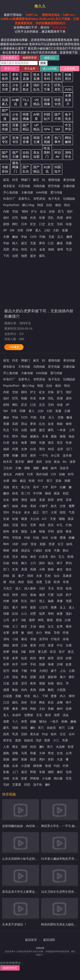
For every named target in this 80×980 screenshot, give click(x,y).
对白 (24, 595)
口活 (6, 702)
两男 (32, 652)
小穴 (33, 563)
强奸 (70, 211)
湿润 (60, 658)
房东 (51, 525)
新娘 (24, 759)
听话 (53, 652)
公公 (24, 614)
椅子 (60, 563)
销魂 (42, 531)
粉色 (15, 493)
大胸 (18, 468)
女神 (24, 449)
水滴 (15, 778)
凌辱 (15, 633)
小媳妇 (38, 550)
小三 (56, 740)
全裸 (6, 481)
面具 (71, 519)
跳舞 (42, 690)
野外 (15, 436)
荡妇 (69, 614)
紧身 (33, 645)
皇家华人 (24, 199)
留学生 (8, 740)
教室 (48, 715)
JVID (68, 89)
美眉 (24, 569)
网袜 (48, 633)
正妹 (24, 645)
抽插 (6, 449)
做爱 (24, 256)
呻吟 (6, 544)
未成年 (17, 715)
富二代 (26, 493)
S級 (24, 652)
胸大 (24, 563)
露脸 (54, 436)
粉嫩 (15, 455)
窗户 (21, 576)
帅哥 (24, 607)
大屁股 (61, 690)
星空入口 (10, 69)
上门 (15, 772)
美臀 (6, 709)
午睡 (33, 671)
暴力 (63, 677)
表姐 (33, 506)
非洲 (66, 582)
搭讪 (15, 249)
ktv (65, 462)
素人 (38, 230)
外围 (15, 449)
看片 (15, 607)
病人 (36, 696)
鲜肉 (6, 531)
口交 (42, 224)
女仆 (39, 633)
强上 (42, 601)
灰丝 (45, 538)
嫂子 (54, 671)
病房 (42, 525)
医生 (24, 525)
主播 (6, 237)
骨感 (48, 766)
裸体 (69, 626)
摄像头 (35, 436)
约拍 (57, 766)
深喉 (15, 753)
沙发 (63, 506)
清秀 (57, 715)
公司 (6, 620)
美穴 (41, 728)
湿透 (39, 582)
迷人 (72, 607)
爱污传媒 (56, 192)
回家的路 (40, 948)
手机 (33, 664)
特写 (71, 474)
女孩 (6, 557)
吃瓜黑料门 (47, 152)
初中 (54, 487)
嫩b (33, 728)
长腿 (42, 443)
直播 (65, 230)
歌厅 (62, 652)
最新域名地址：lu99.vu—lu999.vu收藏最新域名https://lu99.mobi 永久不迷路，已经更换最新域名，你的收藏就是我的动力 (40, 19)
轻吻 (62, 474)
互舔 (48, 582)
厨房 (51, 500)
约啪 (6, 626)
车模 (42, 772)
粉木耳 (8, 462)
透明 (15, 500)
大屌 (54, 512)
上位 (63, 671)
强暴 (6, 614)
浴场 (66, 639)
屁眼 (43, 544)
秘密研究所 (30, 58)
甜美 (6, 734)
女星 (15, 683)
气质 (72, 512)
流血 (66, 715)
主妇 (42, 709)
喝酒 (24, 519)
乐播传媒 (69, 186)
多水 (27, 512)
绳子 (69, 702)
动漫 (69, 224)
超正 (36, 512)
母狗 (51, 614)
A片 (44, 519)
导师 (57, 633)
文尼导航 (70, 69)
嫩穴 (6, 506)
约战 (36, 538)
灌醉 (36, 468)
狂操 (6, 563)
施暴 (51, 601)
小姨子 (44, 506)
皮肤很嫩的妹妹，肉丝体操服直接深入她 (29, 826)
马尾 (24, 753)
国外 (42, 563)
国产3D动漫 (5, 115)
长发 (15, 569)
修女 (60, 569)
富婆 (24, 778)
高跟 (6, 249)
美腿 (69, 243)
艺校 (48, 576)
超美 (60, 531)
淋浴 (33, 557)
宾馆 (69, 500)
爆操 (48, 493)
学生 (6, 436)
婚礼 (15, 702)
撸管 (42, 658)
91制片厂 (9, 199)
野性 (6, 538)
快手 (15, 664)
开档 (51, 531)
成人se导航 (50, 69)
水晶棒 (60, 747)
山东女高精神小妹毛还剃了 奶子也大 (26, 859)
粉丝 (33, 658)
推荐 (51, 658)
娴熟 (6, 753)
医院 (63, 512)
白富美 (44, 557)
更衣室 (20, 462)
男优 (51, 753)
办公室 (55, 455)
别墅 (33, 614)
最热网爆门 (15, 167)
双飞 (61, 211)
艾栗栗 (17, 785)
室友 (34, 544)
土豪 (33, 531)
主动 (33, 626)
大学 (45, 487)
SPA (47, 129)
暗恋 (6, 595)
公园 (72, 671)
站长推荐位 (10, 58)
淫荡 (15, 525)
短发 (24, 658)
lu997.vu (32, 15)
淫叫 (6, 512)
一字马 (44, 455)
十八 (15, 721)
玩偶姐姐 (69, 199)
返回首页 (31, 940)
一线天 (54, 721)
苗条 (58, 481)
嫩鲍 (73, 721)
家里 (15, 531)
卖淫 (24, 683)
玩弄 (60, 595)
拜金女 (17, 512)
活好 (42, 588)
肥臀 (6, 455)
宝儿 (61, 557)
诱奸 (42, 759)
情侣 (67, 205)
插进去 (26, 550)
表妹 (24, 506)
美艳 (33, 690)
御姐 (51, 249)
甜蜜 (33, 677)
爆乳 (42, 256)
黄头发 (35, 734)
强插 (15, 728)
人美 (6, 747)
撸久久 (40, 6)
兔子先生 (54, 199)
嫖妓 (6, 645)
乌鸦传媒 (39, 186)
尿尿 (47, 740)
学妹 (24, 237)
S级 (24, 620)
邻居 (27, 696)
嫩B (47, 785)
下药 (6, 256)
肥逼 (59, 620)
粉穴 (62, 728)
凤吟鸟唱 (42, 474)
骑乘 (54, 607)
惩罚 (6, 671)
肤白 (66, 550)
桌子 (15, 620)
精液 (15, 671)
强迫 (15, 677)
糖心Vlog (28, 205)
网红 (15, 224)
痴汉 (60, 683)
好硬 (69, 658)
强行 (33, 601)
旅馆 (15, 645)
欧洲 (57, 582)
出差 (15, 766)
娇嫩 (72, 538)
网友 (42, 702)
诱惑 (24, 500)
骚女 (6, 525)
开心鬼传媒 (11, 192)
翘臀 (72, 506)
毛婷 (6, 785)
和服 (33, 753)
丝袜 (52, 211)
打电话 (55, 639)
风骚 (33, 569)
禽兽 (15, 709)
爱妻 (54, 696)
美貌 (18, 696)
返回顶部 (49, 940)
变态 (60, 443)
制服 (24, 218)
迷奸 (6, 218)
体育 (24, 721)
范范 (69, 778)
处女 (43, 211)
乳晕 (6, 658)
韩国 (40, 205)
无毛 (39, 715)
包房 (69, 772)
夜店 (71, 652)
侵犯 (30, 633)
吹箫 (42, 218)
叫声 (24, 664)
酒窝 (6, 721)
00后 (24, 249)
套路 (18, 740)
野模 (33, 772)
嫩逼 (60, 243)
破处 (42, 626)
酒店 (51, 443)
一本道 (61, 430)
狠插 (51, 569)
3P (5, 230)
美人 (6, 715)
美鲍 (51, 709)
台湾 (69, 753)
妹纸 (69, 544)
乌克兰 (8, 588)
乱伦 (33, 249)
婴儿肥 (42, 652)
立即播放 (14, 347)
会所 (60, 449)
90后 (51, 449)
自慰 (15, 256)
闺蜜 (67, 481)
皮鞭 (60, 702)
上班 (6, 677)
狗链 (33, 709)
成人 (18, 588)
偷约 (60, 709)
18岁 (25, 544)
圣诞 (42, 500)
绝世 (15, 595)
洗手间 (44, 639)
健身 (42, 595)
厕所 (33, 455)
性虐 (69, 443)
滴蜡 (33, 443)
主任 (63, 734)
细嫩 (33, 721)
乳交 (69, 249)
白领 (54, 538)
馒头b (43, 721)
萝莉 (42, 243)
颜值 (24, 531)
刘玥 (27, 785)
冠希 (15, 601)
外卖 (33, 218)
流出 (6, 607)
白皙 (42, 645)
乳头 (24, 601)
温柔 (42, 677)
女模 (69, 645)
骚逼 (57, 493)
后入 (60, 237)
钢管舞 (38, 766)
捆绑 (30, 462)
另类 (20, 230)
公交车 (44, 607)
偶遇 (6, 690)
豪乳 (6, 728)
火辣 (42, 569)
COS (33, 237)
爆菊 (63, 436)
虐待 (69, 218)
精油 (24, 557)
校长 (54, 734)
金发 (42, 249)
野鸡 (69, 563)
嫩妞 (6, 493)
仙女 (57, 576)
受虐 (52, 544)
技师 (69, 709)
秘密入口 (50, 58)
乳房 (15, 734)
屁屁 (30, 582)
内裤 (6, 601)
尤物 (60, 417)
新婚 (6, 759)
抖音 (15, 180)
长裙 (6, 519)
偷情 (60, 249)
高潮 (60, 218)
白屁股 (8, 696)
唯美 (69, 531)
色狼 (51, 683)
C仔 (54, 474)
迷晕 (73, 462)
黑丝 (42, 449)
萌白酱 (58, 778)
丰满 (45, 436)
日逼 (6, 683)
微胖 (32, 620)
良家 (65, 740)
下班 (45, 696)
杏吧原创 (39, 199)
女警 (6, 633)
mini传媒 (42, 192)
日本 (24, 224)
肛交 (33, 224)
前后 (51, 702)
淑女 (15, 443)
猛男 (42, 614)
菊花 (24, 639)
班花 (60, 588)
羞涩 (24, 772)
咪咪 (6, 550)
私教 (6, 772)
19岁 (15, 544)
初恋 (66, 493)
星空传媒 (54, 186)
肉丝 (21, 582)
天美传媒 (24, 186)
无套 (51, 237)
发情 (60, 500)
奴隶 (69, 664)
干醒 (24, 671)
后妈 (24, 734)
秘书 (54, 468)
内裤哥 (20, 474)
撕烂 (72, 677)
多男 (15, 658)
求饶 (33, 639)
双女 (15, 487)
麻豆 (36, 180)
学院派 (17, 538)
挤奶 (51, 759)
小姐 (15, 639)
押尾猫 (35, 778)
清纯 (6, 639)
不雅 (57, 550)
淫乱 (51, 218)
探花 (6, 180)
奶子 (69, 595)
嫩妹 (15, 237)
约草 (66, 766)
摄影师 (52, 677)
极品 (23, 481)
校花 (69, 588)
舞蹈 (51, 690)
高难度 (67, 576)
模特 (24, 392)
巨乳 (15, 218)
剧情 (6, 224)
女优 (60, 753)
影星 (71, 747)
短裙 (15, 519)
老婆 (51, 645)
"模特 (25, 211)
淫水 (15, 557)
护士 (34, 211)
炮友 (72, 436)
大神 (42, 753)
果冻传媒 (69, 180)
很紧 (15, 550)
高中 (36, 487)
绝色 (12, 582)
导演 (33, 702)
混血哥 (64, 468)
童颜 (6, 766)
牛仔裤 (38, 493)
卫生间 (8, 468)
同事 (29, 230)
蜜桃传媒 (54, 180)
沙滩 (60, 664)
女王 (61, 544)
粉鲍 (64, 721)
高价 (24, 702)
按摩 (6, 652)
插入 (15, 243)
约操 (27, 538)
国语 (24, 455)
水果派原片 (68, 100)
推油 (57, 462)
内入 (63, 696)
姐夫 (54, 506)
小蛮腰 (26, 766)
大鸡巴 (44, 671)
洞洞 (30, 576)
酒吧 (51, 772)
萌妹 (24, 436)
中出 (60, 645)
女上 (63, 607)
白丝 (33, 449)
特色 (15, 563)
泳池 (48, 462)
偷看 (24, 443)
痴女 (69, 569)
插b (15, 481)
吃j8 (39, 740)
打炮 (69, 525)
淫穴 (45, 512)
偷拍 (58, 205)
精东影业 (9, 186)
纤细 (66, 633)
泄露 (69, 601)
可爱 (51, 595)
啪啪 (62, 519)
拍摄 (42, 664)
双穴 (49, 481)
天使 (53, 519)
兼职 (60, 772)
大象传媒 (27, 192)
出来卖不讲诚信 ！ (15, 924)
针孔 (60, 525)
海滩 (51, 664)
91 (44, 180)
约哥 (30, 474)
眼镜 (50, 620)
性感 (32, 481)
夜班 (33, 683)
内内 (24, 690)
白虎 (6, 443)
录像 (60, 601)
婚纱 (15, 759)
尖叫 (72, 734)
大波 (60, 759)
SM (57, 129)
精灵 (24, 626)
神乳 (41, 620)
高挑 (6, 487)
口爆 (71, 728)
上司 (72, 430)
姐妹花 (29, 740)
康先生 (8, 474)
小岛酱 (47, 778)
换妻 (60, 614)
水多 (39, 576)
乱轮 (15, 614)
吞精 (6, 778)
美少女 (26, 487)
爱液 (63, 538)
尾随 (42, 683)
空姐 (15, 211)
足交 (51, 224)
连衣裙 (67, 455)
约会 (45, 734)
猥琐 (72, 696)
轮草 (6, 664)
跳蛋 (33, 759)
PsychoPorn (11, 205)
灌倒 (24, 709)
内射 (6, 211)
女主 (51, 626)
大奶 (56, 230)
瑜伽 (33, 595)
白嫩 (63, 487)
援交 (24, 243)
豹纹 (15, 690)
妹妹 (15, 506)
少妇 (47, 230)
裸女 (15, 747)
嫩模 (69, 237)
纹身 (48, 550)
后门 (69, 449)
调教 (27, 468)
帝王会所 (30, 69)
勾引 (41, 481)
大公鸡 (35, 519)
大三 (15, 626)
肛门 (6, 569)
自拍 (49, 205)
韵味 (6, 576)
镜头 (51, 563)
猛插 (33, 500)
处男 (60, 626)
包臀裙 (29, 715)
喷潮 (70, 557)
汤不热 (38, 785)
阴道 (15, 652)
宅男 (33, 525)
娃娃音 (51, 728)
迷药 (39, 462)
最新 (33, 607)
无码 (60, 224)
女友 (6, 500)
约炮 (42, 237)
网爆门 (26, 180)
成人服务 (30, 588)
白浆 (68, 620)
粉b (53, 557)
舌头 (51, 588)
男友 (24, 677)
